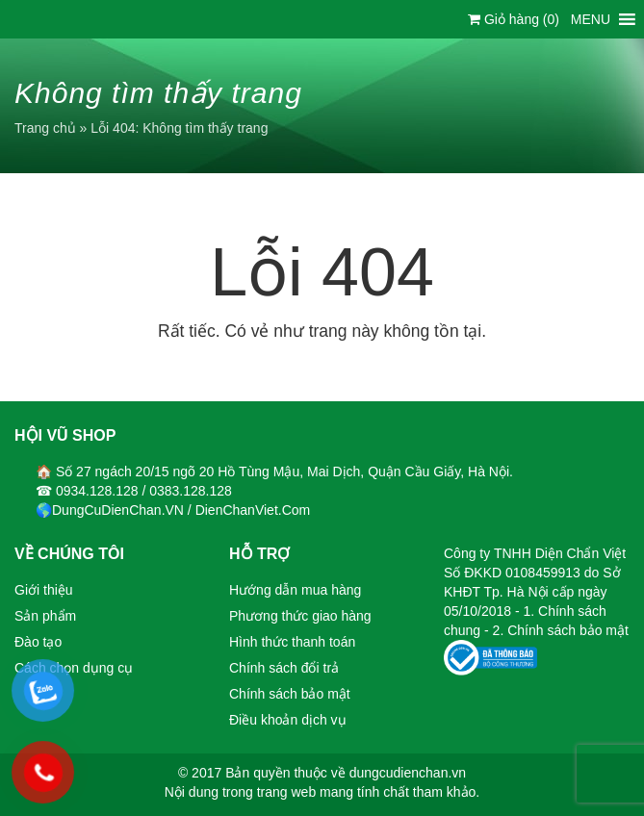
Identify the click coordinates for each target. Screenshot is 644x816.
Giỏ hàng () (514, 19)
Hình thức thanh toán (292, 642)
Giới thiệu (44, 590)
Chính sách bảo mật (290, 694)
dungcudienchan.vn (408, 773)
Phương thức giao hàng (300, 616)
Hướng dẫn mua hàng (295, 590)
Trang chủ (45, 128)
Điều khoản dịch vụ (288, 720)
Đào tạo (38, 642)
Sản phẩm (45, 616)
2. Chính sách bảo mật (561, 630)
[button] (591, 19)
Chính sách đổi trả (284, 668)
